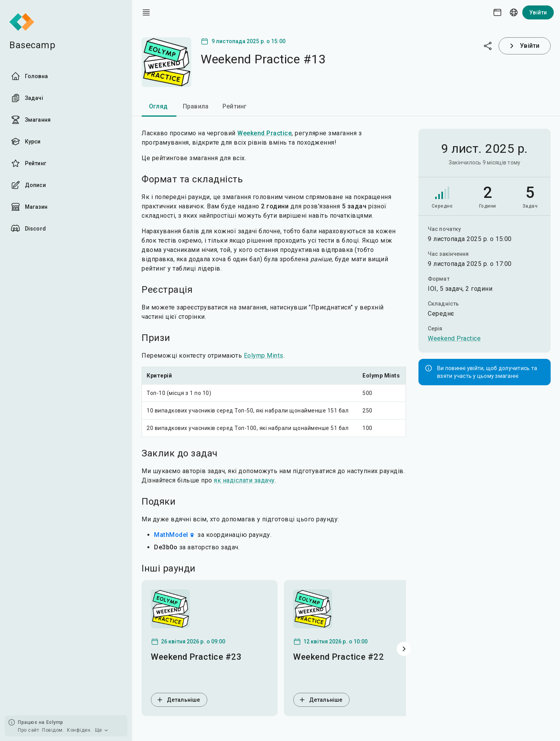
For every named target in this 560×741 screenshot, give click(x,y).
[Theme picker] (497, 12)
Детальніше (178, 700)
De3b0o (166, 547)
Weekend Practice (454, 338)
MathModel (175, 535)
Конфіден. (79, 730)
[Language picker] (514, 12)
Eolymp (55, 722)
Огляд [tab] (158, 106)
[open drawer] (146, 12)
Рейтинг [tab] (234, 106)
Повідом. (53, 730)
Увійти (538, 12)
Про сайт (28, 730)
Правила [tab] (196, 106)
